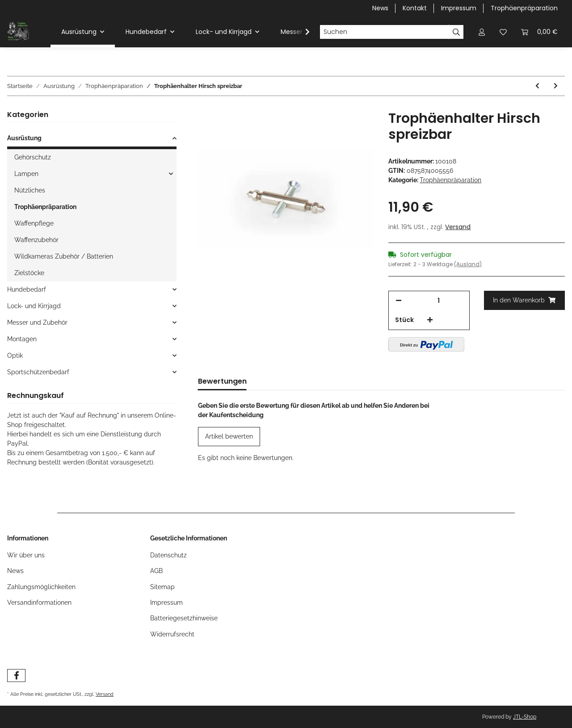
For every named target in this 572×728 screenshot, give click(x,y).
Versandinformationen (39, 602)
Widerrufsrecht (172, 634)
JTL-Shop (525, 717)
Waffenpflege (34, 223)
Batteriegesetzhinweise (184, 618)
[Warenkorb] (539, 32)
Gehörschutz (33, 157)
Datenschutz (168, 555)
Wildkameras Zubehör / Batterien (64, 256)
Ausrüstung (24, 138)
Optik (15, 356)
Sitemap (162, 587)
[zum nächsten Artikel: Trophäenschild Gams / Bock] (556, 86)
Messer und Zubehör (37, 322)
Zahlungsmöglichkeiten (41, 587)
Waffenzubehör (36, 240)
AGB (156, 571)
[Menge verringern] (399, 301)
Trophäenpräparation (524, 8)
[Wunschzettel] (503, 32)
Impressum (459, 8)
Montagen (22, 339)
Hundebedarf (27, 289)
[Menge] (438, 301)
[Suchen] (384, 32)
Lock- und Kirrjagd (34, 306)
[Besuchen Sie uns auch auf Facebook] (16, 676)
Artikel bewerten (229, 436)
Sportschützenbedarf (38, 372)
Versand (458, 227)
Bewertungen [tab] (222, 381)
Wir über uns (26, 555)
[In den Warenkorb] (524, 300)
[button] (482, 32)
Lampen (26, 174)
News (380, 8)
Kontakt (415, 8)
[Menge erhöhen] (430, 320)
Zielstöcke (29, 273)
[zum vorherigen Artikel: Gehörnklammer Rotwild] (537, 86)
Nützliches (30, 190)
